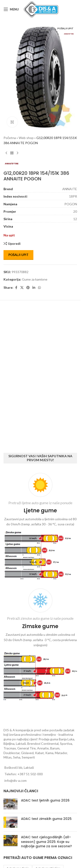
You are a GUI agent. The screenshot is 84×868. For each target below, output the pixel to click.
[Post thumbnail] (10, 804)
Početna (10, 138)
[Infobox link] (40, 527)
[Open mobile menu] (11, 9)
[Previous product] (6, 153)
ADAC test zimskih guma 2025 (46, 819)
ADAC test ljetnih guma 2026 (45, 800)
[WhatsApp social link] (39, 288)
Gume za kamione (35, 279)
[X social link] (22, 288)
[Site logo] (41, 9)
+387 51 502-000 (30, 774)
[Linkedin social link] (34, 288)
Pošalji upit (18, 255)
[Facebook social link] (16, 288)
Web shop (26, 138)
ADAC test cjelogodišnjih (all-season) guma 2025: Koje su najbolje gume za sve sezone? (46, 842)
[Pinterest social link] (28, 288)
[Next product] (17, 153)
